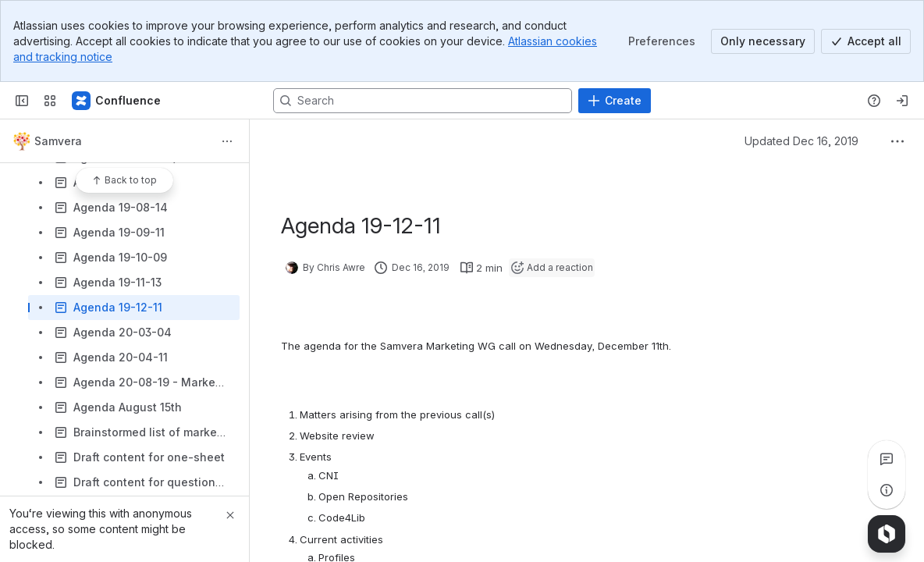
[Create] (615, 101)
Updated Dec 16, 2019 (801, 141)
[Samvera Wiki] (117, 101)
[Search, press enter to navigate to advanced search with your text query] (423, 101)
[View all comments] (887, 459)
